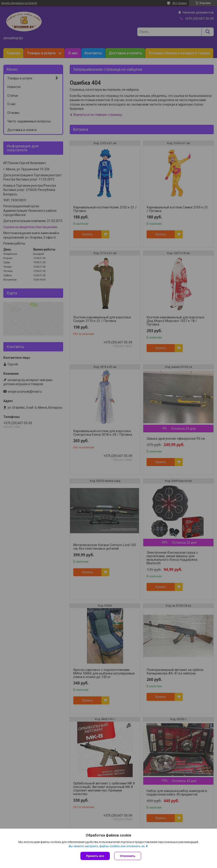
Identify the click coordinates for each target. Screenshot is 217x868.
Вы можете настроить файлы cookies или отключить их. (107, 846)
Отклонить (128, 856)
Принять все (95, 856)
